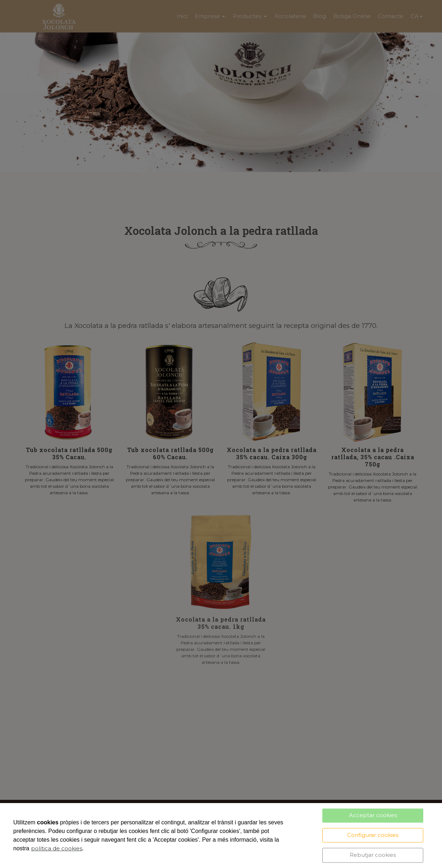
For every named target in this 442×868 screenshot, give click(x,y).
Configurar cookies (373, 835)
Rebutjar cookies (373, 855)
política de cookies (57, 848)
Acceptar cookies (373, 815)
